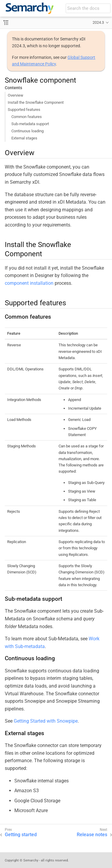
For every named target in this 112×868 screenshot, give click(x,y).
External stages (24, 138)
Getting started (21, 835)
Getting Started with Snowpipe (46, 721)
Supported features (24, 110)
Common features (27, 117)
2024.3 (98, 22)
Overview (16, 95)
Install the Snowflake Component (36, 102)
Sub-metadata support (30, 124)
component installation (29, 283)
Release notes (92, 835)
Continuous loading (27, 131)
